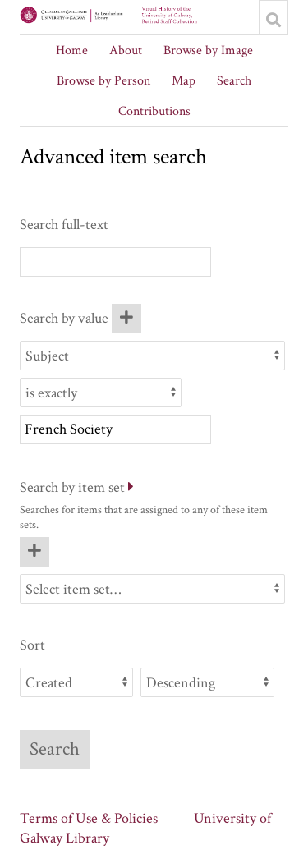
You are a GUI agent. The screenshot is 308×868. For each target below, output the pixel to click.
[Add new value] (126, 319)
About (126, 51)
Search (234, 81)
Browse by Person (103, 81)
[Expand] (131, 487)
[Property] (152, 356)
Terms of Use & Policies (89, 818)
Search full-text (64, 225)
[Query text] (115, 429)
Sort (32, 645)
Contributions (154, 111)
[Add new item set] (34, 552)
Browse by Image (208, 51)
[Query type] (101, 393)
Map (184, 81)
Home (72, 51)
